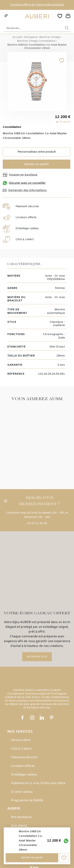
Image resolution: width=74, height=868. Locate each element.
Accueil (17, 37)
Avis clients (19, 819)
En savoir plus (37, 620)
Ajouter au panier (37, 164)
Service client (21, 734)
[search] (67, 28)
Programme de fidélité (27, 794)
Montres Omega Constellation (36, 41)
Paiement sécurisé (24, 751)
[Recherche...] (32, 28)
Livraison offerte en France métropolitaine (37, 5)
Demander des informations (25, 190)
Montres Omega (50, 37)
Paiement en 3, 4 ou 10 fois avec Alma (38, 777)
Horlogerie (31, 37)
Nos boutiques (21, 811)
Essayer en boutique (20, 175)
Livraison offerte (23, 759)
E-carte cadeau (22, 785)
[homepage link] (37, 16)
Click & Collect (21, 742)
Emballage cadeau (24, 768)
